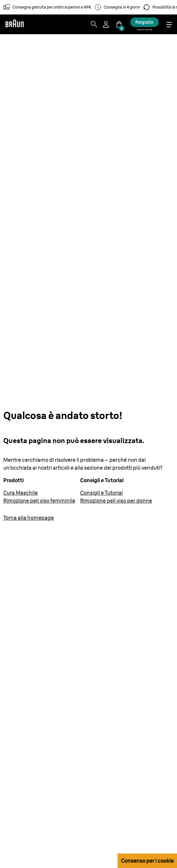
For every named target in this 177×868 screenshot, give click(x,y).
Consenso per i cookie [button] (147, 861)
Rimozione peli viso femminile (39, 501)
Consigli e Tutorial (101, 493)
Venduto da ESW (144, 30)
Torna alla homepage (29, 518)
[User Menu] (106, 24)
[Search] (94, 24)
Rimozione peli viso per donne (116, 501)
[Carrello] (119, 24)
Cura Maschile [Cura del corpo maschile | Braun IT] (21, 493)
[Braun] (14, 24)
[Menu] (169, 25)
